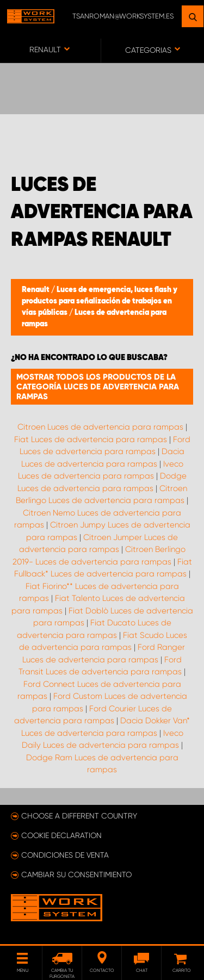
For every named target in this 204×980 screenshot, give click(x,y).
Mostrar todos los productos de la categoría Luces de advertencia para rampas (98, 387)
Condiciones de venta (65, 855)
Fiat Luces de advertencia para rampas (91, 439)
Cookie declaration (61, 835)
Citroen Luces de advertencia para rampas (100, 427)
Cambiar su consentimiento (76, 874)
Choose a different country (79, 816)
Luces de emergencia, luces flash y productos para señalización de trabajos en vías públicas (100, 301)
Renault (36, 290)
